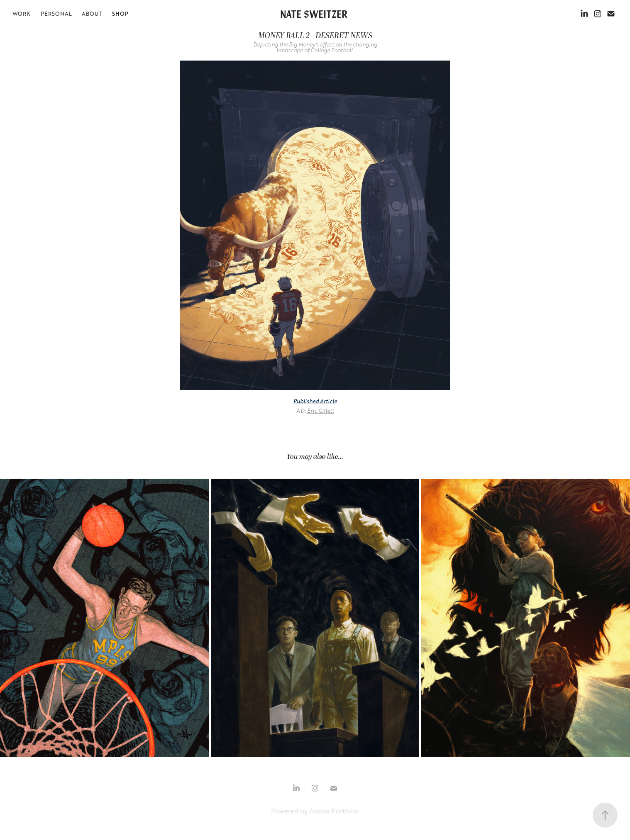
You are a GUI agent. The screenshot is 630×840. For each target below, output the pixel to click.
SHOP (120, 14)
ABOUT (92, 14)
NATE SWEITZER (314, 14)
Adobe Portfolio (334, 811)
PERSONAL (56, 14)
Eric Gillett (321, 411)
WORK (21, 14)
